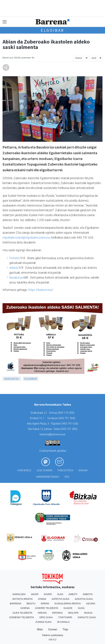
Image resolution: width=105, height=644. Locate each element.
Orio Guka (46, 617)
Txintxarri (65, 617)
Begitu (31, 604)
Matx (40, 629)
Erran (45, 604)
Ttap (65, 629)
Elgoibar (52, 30)
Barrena (16, 604)
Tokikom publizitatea (52, 635)
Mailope (73, 613)
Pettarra (14, 258)
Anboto (88, 594)
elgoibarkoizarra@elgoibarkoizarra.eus (27, 238)
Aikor (35, 594)
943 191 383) (69, 429)
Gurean (53, 629)
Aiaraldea (19, 594)
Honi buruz (24, 470)
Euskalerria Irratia (68, 604)
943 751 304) (67, 418)
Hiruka (42, 613)
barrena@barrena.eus (52, 434)
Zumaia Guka (44, 622)
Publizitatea (65, 470)
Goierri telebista (47, 608)
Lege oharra (44, 470)
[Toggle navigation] (5, 22)
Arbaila (14, 268)
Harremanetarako (48, 477)
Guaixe (68, 608)
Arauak (83, 470)
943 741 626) (70, 424)
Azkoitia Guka (84, 599)
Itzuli (94, 58)
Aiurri (48, 594)
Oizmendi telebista (22, 617)
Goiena (25, 608)
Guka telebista (23, 613)
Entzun (79, 58)
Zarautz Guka (87, 617)
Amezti (73, 594)
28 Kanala (63, 622)
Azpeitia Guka (61, 599)
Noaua (88, 613)
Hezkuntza (11, 379)
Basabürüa (16, 278)
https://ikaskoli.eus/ (41, 290)
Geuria (91, 604)
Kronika (57, 613)
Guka (81, 608)
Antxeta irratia (23, 599)
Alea (60, 594)
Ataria (42, 599)
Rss (67, 477)
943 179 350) (66, 413)
